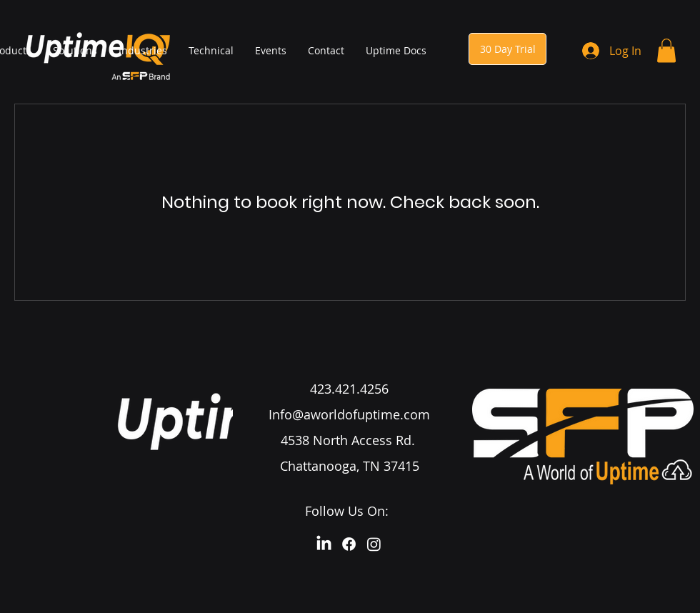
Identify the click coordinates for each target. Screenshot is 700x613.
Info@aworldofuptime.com (349, 414)
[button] (666, 50)
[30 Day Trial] (507, 49)
